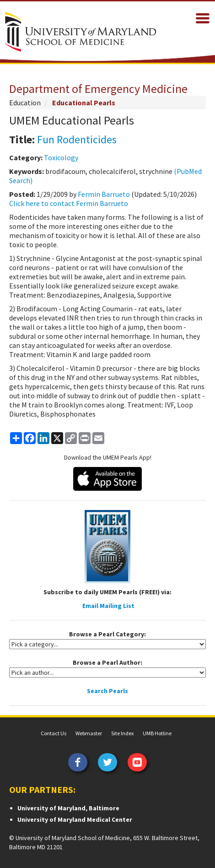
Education (25, 103)
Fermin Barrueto (104, 194)
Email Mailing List (108, 606)
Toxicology (61, 157)
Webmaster (89, 733)
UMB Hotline (157, 733)
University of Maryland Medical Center (75, 819)
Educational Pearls (84, 103)
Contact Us (54, 733)
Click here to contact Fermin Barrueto (69, 203)
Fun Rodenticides (77, 139)
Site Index (122, 733)
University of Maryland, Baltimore (68, 808)
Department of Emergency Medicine (98, 89)
